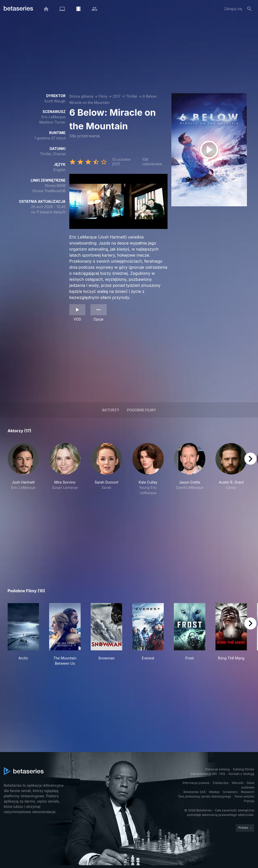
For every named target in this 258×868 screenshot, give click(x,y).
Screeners (230, 792)
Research (248, 792)
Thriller (132, 96)
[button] (23, 469)
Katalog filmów (244, 769)
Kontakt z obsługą (241, 774)
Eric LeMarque (53, 117)
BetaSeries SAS (195, 792)
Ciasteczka (220, 783)
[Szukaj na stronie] (249, 9)
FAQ (222, 774)
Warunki (238, 783)
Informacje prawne (196, 783)
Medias (214, 792)
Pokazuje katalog (218, 769)
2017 (117, 96)
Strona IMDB (55, 186)
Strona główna (81, 96)
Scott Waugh (55, 101)
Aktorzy (111, 410)
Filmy (103, 96)
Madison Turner (52, 122)
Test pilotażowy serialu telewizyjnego (204, 796)
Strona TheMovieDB (49, 191)
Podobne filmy (142, 410)
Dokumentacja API (204, 774)
